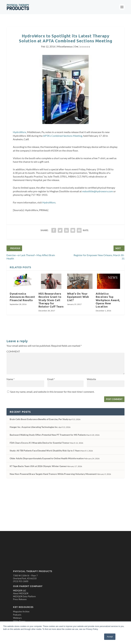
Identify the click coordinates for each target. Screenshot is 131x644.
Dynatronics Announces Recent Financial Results (22, 297)
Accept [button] (110, 637)
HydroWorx (19, 132)
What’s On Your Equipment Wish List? (78, 297)
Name (10, 379)
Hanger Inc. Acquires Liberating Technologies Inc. (34, 427)
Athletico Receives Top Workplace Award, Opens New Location (108, 300)
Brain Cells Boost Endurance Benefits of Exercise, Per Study (39, 419)
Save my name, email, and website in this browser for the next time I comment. (52, 392)
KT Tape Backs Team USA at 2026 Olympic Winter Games (38, 466)
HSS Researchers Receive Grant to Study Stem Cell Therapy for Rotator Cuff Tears (51, 300)
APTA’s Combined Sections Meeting (63, 136)
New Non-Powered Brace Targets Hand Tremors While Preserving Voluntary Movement (53, 474)
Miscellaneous (65, 46)
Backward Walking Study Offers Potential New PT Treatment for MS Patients (48, 435)
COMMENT (13, 351)
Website (91, 379)
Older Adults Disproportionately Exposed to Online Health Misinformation (47, 458)
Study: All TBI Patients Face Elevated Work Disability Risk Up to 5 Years (45, 451)
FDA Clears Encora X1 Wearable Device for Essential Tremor (40, 443)
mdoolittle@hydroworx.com (98, 191)
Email (51, 379)
